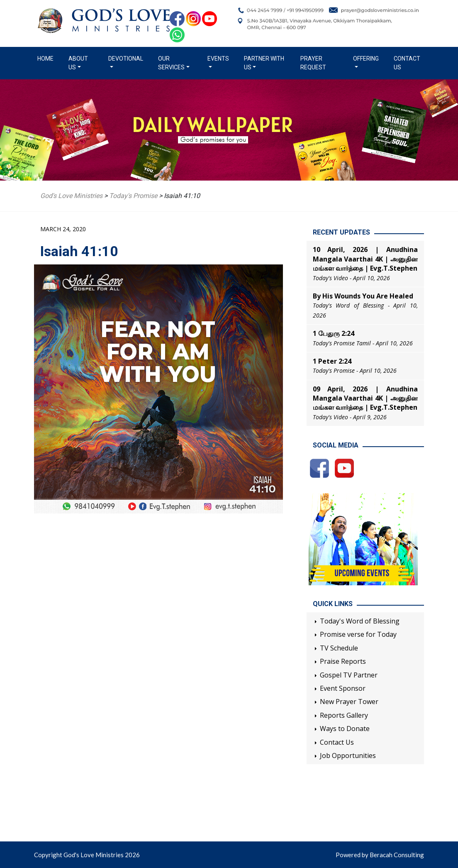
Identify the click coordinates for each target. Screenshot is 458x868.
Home (47, 58)
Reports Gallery (344, 715)
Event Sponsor (343, 688)
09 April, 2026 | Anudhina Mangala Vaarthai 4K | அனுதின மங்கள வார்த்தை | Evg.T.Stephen (365, 398)
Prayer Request (313, 63)
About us (78, 63)
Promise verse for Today (358, 634)
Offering (366, 59)
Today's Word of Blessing (360, 621)
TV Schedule (339, 648)
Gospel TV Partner (349, 675)
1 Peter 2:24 (332, 361)
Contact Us (407, 63)
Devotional (126, 59)
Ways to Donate (345, 729)
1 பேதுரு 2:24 (334, 333)
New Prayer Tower (349, 702)
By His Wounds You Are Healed (363, 296)
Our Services (171, 63)
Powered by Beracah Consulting (380, 855)
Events (218, 59)
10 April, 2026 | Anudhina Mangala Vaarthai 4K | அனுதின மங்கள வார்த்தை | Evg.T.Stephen (365, 259)
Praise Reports (343, 661)
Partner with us (264, 63)
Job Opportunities (348, 756)
